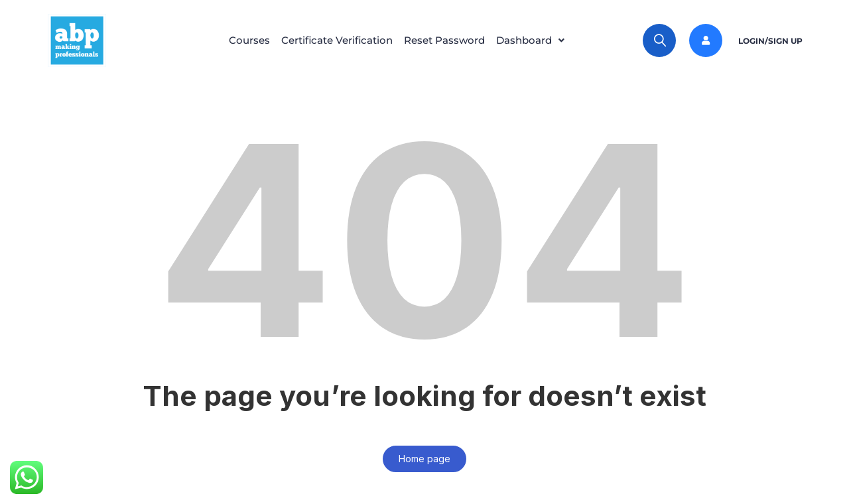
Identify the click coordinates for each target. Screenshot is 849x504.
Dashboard (534, 40)
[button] (534, 40)
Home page (424, 459)
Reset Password (444, 40)
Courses (249, 40)
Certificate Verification (337, 40)
